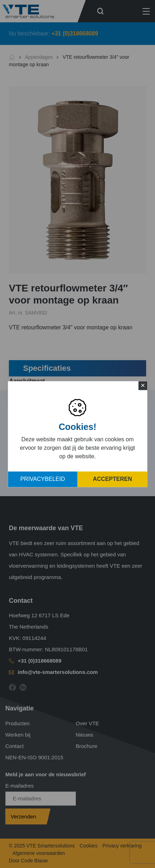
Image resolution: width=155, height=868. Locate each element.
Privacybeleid (43, 479)
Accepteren (112, 479)
